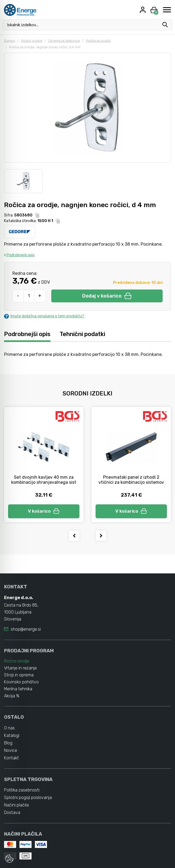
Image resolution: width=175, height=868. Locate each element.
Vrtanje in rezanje (20, 668)
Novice (11, 750)
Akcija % (12, 696)
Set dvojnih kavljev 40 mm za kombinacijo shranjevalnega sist (44, 480)
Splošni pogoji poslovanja (28, 798)
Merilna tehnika (18, 689)
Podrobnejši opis (19, 255)
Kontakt (12, 758)
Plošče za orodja (98, 41)
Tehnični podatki (83, 334)
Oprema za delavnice (64, 41)
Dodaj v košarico (107, 296)
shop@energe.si (26, 629)
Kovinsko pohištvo (21, 682)
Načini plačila (16, 805)
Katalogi (12, 735)
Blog (8, 743)
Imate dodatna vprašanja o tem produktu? (44, 316)
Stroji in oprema (19, 675)
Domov (10, 41)
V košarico (44, 511)
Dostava (12, 813)
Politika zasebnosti (22, 790)
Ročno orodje (32, 41)
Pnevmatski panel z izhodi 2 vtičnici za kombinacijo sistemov (131, 480)
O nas (9, 728)
